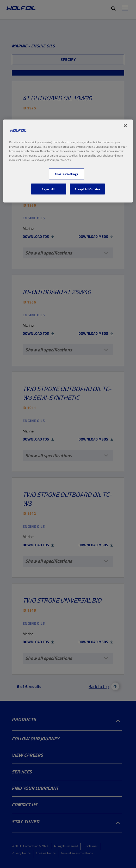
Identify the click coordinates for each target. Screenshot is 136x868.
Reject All (48, 189)
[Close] (125, 126)
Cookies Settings (67, 174)
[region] (68, 161)
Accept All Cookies (88, 189)
